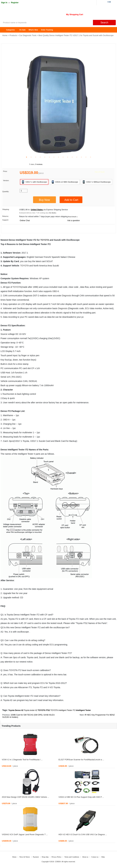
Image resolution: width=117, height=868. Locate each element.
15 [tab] (90, 157)
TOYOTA (45, 240)
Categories (10, 30)
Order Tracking (47, 30)
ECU (87, 308)
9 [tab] (63, 157)
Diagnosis (66, 296)
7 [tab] (54, 157)
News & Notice (25, 857)
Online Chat (25, 221)
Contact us (95, 857)
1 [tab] (27, 157)
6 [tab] (49, 157)
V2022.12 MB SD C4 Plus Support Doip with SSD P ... (81, 797)
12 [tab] (77, 157)
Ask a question (74, 221)
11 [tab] (72, 157)
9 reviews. (39, 164)
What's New (33, 30)
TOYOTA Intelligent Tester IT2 (63, 710)
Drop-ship (45, 857)
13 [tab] (81, 157)
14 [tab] (86, 157)
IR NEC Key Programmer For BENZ (100, 715)
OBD (55, 291)
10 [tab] (68, 157)
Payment (36, 857)
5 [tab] (45, 157)
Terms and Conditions (72, 857)
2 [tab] (31, 157)
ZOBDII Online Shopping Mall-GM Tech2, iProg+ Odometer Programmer (24, 14)
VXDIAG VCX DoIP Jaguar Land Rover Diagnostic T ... (25, 835)
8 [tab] (58, 157)
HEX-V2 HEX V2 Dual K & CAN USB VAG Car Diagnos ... (83, 835)
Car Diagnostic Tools (28, 35)
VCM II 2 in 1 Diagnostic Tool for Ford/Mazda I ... (22, 760)
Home (4, 30)
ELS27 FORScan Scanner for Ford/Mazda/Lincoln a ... (81, 760)
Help (103, 857)
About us (85, 857)
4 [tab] (40, 157)
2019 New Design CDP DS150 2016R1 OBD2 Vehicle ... (25, 797)
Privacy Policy (56, 857)
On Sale (22, 30)
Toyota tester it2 (31, 710)
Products (13, 35)
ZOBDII (58, 862)
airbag (34, 640)
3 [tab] (36, 157)
